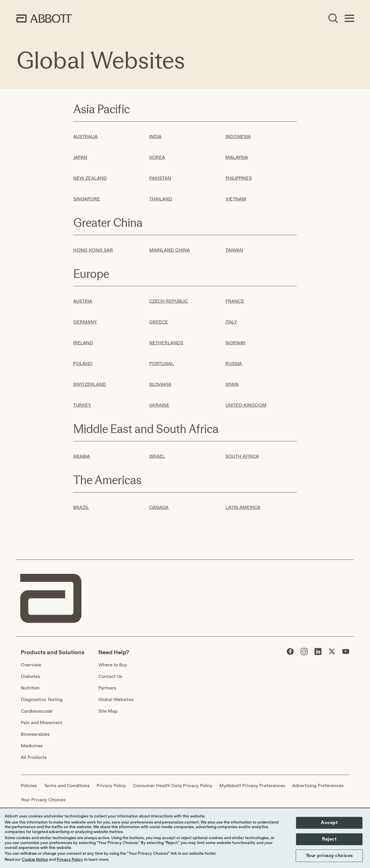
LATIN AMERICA (243, 508)
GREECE (159, 322)
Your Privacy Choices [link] (43, 800)
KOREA (157, 157)
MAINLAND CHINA (170, 250)
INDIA (155, 137)
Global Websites (116, 700)
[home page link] (44, 18)
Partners (107, 688)
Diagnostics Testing (42, 700)
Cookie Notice (35, 860)
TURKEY (82, 405)
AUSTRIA (83, 301)
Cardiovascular (37, 711)
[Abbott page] (290, 653)
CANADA (159, 508)
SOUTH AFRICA (242, 456)
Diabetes (30, 676)
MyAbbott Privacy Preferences (252, 786)
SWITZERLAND (90, 384)
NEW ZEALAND (90, 178)
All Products (34, 757)
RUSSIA (234, 364)
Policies (29, 786)
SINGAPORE (87, 199)
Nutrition (30, 688)
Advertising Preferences (318, 786)
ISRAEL (157, 456)
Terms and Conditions (67, 786)
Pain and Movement (42, 723)
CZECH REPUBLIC (169, 301)
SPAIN (232, 384)
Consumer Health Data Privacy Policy (173, 786)
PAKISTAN (160, 178)
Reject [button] (329, 839)
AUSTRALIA (85, 137)
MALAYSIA (237, 157)
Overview (31, 665)
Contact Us (110, 676)
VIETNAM (236, 199)
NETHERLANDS (166, 343)
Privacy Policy (111, 786)
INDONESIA (238, 137)
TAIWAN (234, 250)
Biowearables (35, 734)
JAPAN (80, 157)
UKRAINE (159, 405)
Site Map (108, 711)
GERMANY (85, 322)
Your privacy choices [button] (329, 856)
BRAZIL (81, 508)
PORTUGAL (161, 364)
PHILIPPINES (239, 178)
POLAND (83, 364)
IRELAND (83, 343)
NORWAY (236, 343)
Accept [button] (329, 823)
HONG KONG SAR (93, 250)
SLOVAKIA (160, 384)
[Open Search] (333, 18)
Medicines (32, 746)
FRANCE (235, 301)
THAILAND (161, 199)
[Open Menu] (349, 18)
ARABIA (82, 456)
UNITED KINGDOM (246, 405)
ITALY (231, 322)
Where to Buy (113, 665)
